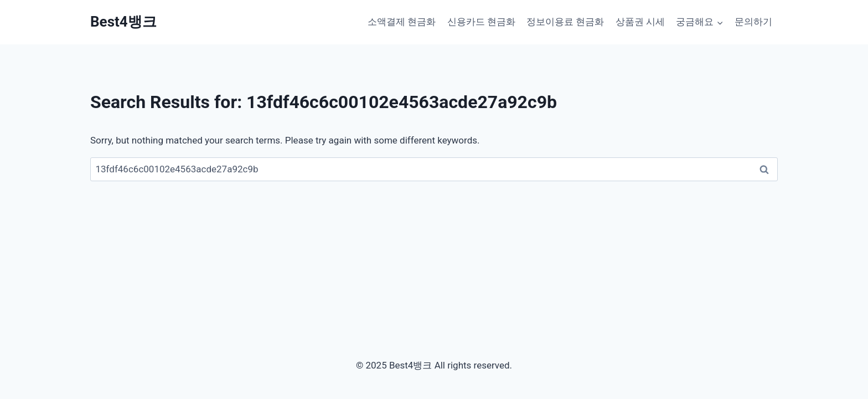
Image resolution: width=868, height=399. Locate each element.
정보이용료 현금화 (565, 22)
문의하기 (753, 22)
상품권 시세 (640, 22)
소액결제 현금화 (402, 22)
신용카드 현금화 (481, 22)
